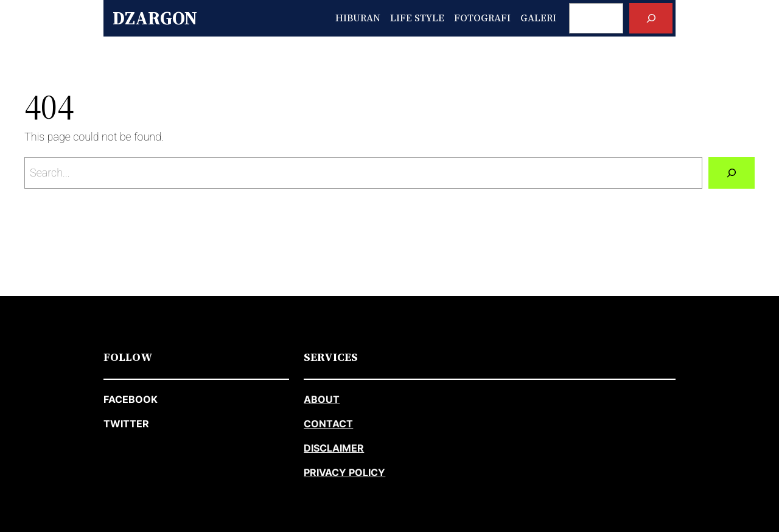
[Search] (651, 18)
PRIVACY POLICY (344, 472)
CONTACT (328, 424)
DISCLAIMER (334, 448)
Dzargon (155, 18)
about (322, 399)
